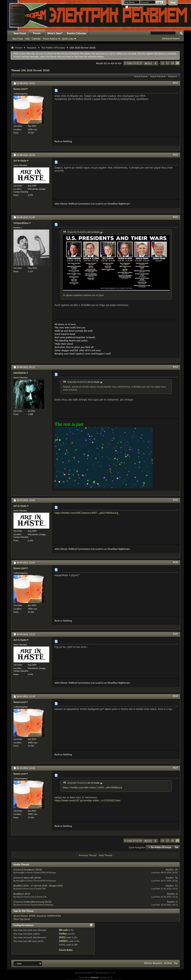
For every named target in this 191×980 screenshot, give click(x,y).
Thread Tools (140, 76)
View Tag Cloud (22, 919)
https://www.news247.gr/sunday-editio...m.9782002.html (87, 800)
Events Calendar (77, 33)
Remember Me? (134, 7)
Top (176, 847)
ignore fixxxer (21, 916)
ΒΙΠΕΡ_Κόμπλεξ (37, 916)
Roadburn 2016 (22, 894)
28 (173, 63)
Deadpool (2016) (33, 869)
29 (177, 63)
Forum (37, 33)
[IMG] (62, 937)
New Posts (20, 33)
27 (167, 63)
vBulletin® (95, 977)
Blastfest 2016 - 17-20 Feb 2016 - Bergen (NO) (38, 886)
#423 (175, 217)
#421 (175, 83)
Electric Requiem (153, 963)
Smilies (63, 934)
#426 (175, 562)
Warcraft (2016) (32, 878)
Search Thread (157, 76)
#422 (175, 155)
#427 (175, 634)
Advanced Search (171, 38)
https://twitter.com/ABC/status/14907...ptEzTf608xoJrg (86, 513)
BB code (63, 930)
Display (172, 76)
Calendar (36, 39)
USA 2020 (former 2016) (35, 70)
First (148, 63)
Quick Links (68, 39)
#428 (175, 696)
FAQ (27, 39)
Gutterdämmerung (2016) (38, 902)
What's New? (55, 33)
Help (173, 3)
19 (163, 63)
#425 (175, 500)
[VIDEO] (63, 941)
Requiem (32, 48)
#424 (175, 367)
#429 (175, 768)
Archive (168, 963)
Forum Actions (50, 39)
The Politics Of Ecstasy (53, 48)
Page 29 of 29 (135, 63)
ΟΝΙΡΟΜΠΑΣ (54, 916)
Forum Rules (66, 950)
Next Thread (106, 855)
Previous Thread (88, 855)
